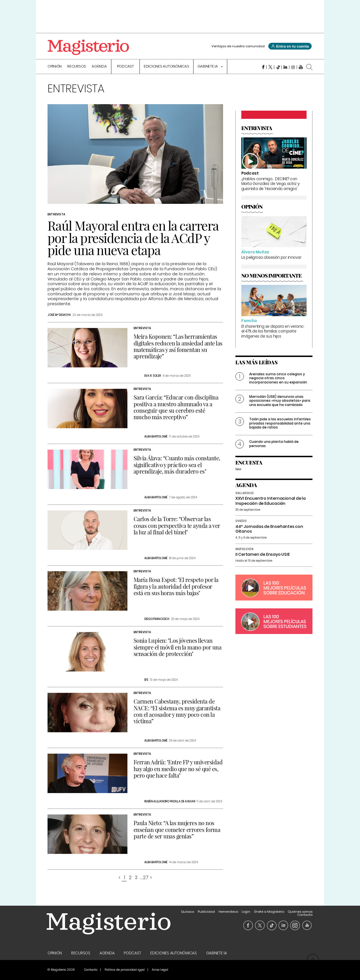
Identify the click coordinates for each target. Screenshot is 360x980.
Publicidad (206, 912)
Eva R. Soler (153, 376)
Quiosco (187, 912)
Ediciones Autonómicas (166, 67)
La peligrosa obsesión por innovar (271, 257)
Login (246, 912)
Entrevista (56, 214)
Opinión (55, 67)
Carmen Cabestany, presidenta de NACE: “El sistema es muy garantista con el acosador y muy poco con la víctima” (177, 711)
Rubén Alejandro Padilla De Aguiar (170, 801)
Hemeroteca (228, 912)
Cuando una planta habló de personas (274, 444)
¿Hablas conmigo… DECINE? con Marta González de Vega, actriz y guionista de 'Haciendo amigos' (270, 184)
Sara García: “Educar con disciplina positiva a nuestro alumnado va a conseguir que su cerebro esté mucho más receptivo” (176, 407)
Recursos (77, 67)
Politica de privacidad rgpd (125, 970)
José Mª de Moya (59, 315)
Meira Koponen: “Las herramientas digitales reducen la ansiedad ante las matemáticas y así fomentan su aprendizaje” (178, 346)
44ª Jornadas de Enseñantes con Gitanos (269, 529)
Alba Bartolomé (156, 437)
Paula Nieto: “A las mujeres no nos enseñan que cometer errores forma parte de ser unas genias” (177, 829)
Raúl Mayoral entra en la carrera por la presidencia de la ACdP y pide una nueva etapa (133, 237)
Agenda (99, 67)
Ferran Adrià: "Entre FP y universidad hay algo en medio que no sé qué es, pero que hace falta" (178, 768)
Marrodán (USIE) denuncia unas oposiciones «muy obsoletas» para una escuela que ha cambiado (280, 401)
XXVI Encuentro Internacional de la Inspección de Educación (271, 501)
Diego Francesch (157, 619)
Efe (146, 680)
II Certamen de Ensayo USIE (263, 554)
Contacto (305, 915)
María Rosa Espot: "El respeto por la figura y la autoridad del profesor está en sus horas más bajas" (176, 586)
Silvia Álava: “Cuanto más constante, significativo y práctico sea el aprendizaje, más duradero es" (177, 464)
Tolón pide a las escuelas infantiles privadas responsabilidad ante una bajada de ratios (280, 423)
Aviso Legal (160, 970)
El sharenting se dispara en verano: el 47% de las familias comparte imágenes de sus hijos (273, 331)
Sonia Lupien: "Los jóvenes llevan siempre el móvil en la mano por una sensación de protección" (178, 647)
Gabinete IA (208, 67)
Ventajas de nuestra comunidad (238, 46)
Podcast (125, 67)
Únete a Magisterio (269, 912)
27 (146, 878)
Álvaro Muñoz (255, 252)
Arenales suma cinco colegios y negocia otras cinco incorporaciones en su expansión (278, 378)
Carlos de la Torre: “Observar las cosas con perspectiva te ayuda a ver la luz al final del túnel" (177, 525)
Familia (249, 321)
